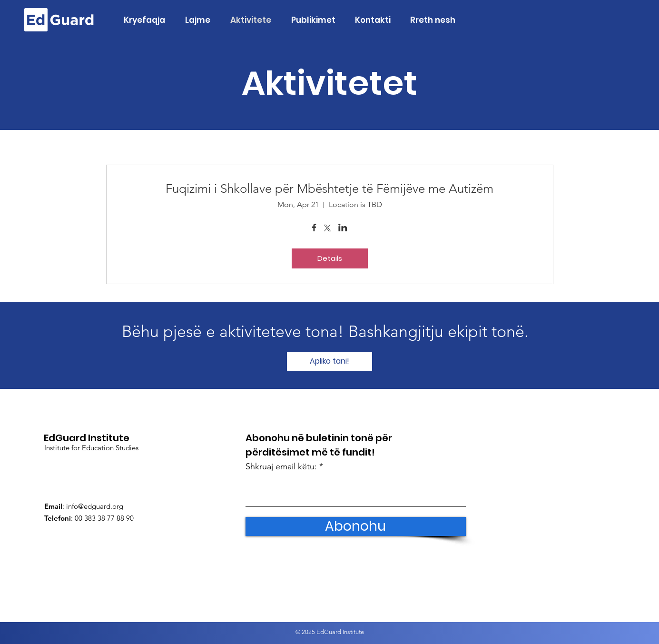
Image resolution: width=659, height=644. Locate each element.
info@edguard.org (95, 506)
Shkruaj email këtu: (281, 466)
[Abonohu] (356, 526)
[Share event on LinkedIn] (343, 228)
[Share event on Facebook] (314, 228)
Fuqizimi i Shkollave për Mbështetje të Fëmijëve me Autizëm (329, 189)
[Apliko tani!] (329, 361)
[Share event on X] (327, 229)
